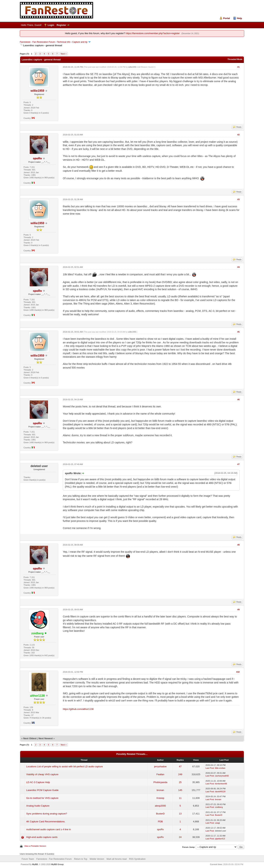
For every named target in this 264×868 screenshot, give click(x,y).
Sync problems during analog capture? (47, 814)
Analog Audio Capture (38, 806)
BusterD (160, 814)
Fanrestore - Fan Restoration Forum (37, 42)
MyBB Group (57, 864)
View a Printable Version (35, 846)
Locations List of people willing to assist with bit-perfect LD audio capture (65, 766)
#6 (238, 400)
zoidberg (219, 807)
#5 (238, 332)
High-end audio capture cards (42, 837)
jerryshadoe (160, 766)
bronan (160, 790)
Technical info (64, 42)
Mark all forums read (117, 859)
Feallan (160, 774)
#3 (238, 199)
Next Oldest (30, 738)
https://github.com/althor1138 (78, 709)
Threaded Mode (235, 59)
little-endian (220, 768)
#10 (238, 672)
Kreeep (160, 798)
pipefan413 (220, 839)
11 (180, 798)
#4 (238, 267)
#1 (238, 67)
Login (51, 25)
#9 (238, 610)
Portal (227, 18)
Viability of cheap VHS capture (42, 774)
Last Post (210, 768)
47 (180, 766)
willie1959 (37, 91)
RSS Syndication (137, 859)
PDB (160, 821)
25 (180, 782)
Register (61, 25)
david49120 (220, 792)
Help (239, 18)
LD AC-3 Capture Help (38, 782)
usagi (217, 823)
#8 (238, 545)
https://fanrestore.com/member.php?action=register (153, 33)
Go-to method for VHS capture (42, 798)
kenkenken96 (221, 784)
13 (180, 814)
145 (180, 790)
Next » (64, 54)
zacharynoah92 (222, 776)
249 (180, 774)
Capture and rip (80, 42)
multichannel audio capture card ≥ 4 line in (48, 829)
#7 (238, 464)
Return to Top (81, 859)
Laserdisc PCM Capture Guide (42, 790)
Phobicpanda (160, 782)
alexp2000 (160, 806)
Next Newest (46, 738)
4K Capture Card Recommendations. (46, 821)
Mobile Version (97, 859)
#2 (238, 135)
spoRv (160, 829)
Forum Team (28, 859)
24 (180, 837)
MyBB (35, 864)
